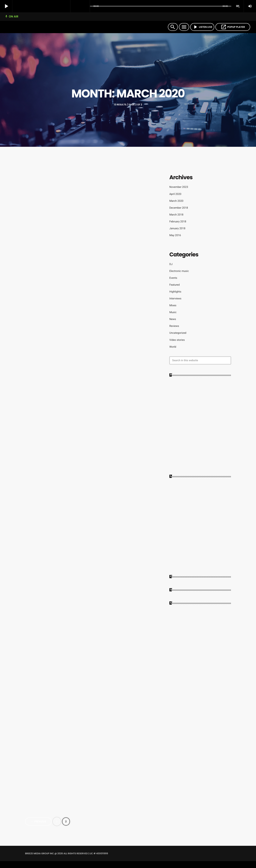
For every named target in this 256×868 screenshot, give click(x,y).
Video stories (177, 340)
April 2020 (175, 194)
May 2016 (175, 235)
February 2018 (178, 221)
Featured (175, 285)
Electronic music (179, 271)
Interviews (175, 298)
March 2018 (176, 215)
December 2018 (179, 208)
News (173, 319)
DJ (171, 264)
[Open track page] (86, 6)
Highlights (175, 292)
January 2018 (177, 228)
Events (173, 278)
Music (173, 312)
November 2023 (179, 187)
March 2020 (176, 201)
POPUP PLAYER (233, 27)
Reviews (174, 326)
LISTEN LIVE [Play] (202, 27)
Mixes (173, 305)
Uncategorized (178, 333)
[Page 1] (57, 828)
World (173, 347)
